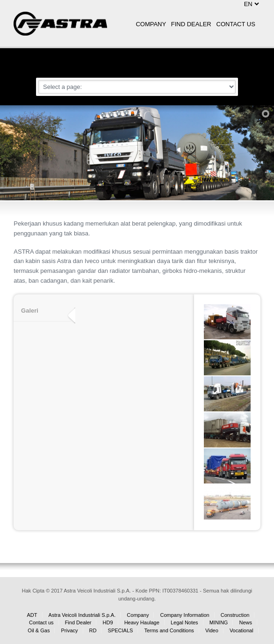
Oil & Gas (39, 630)
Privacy (69, 630)
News (245, 622)
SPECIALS (121, 630)
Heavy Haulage (142, 622)
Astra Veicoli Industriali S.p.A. (82, 615)
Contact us (41, 622)
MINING (219, 622)
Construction (235, 615)
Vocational (242, 630)
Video (212, 630)
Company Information (184, 615)
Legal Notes (184, 622)
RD (93, 630)
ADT (32, 615)
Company (138, 615)
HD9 (108, 622)
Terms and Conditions (169, 630)
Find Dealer (78, 622)
